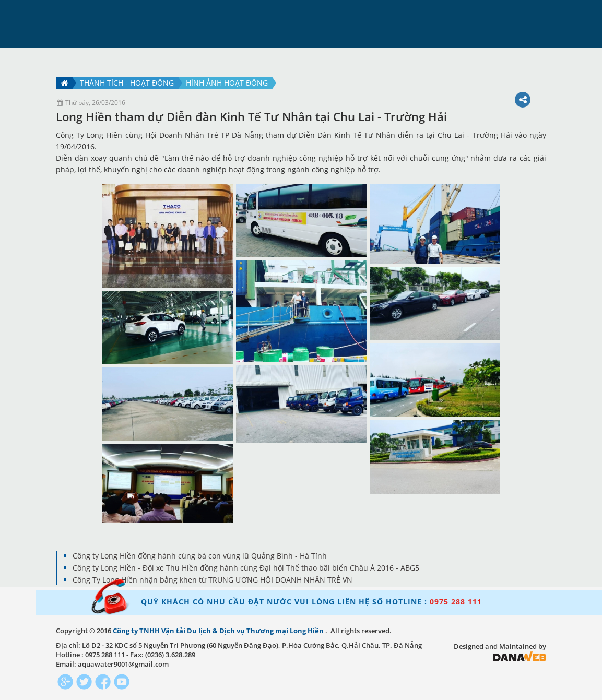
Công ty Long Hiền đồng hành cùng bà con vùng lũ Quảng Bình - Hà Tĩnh (200, 556)
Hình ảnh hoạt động (227, 83)
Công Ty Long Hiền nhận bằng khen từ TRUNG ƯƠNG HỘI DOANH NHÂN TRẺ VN (213, 580)
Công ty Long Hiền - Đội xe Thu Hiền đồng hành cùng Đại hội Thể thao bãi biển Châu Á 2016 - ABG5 (246, 568)
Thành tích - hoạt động (127, 83)
